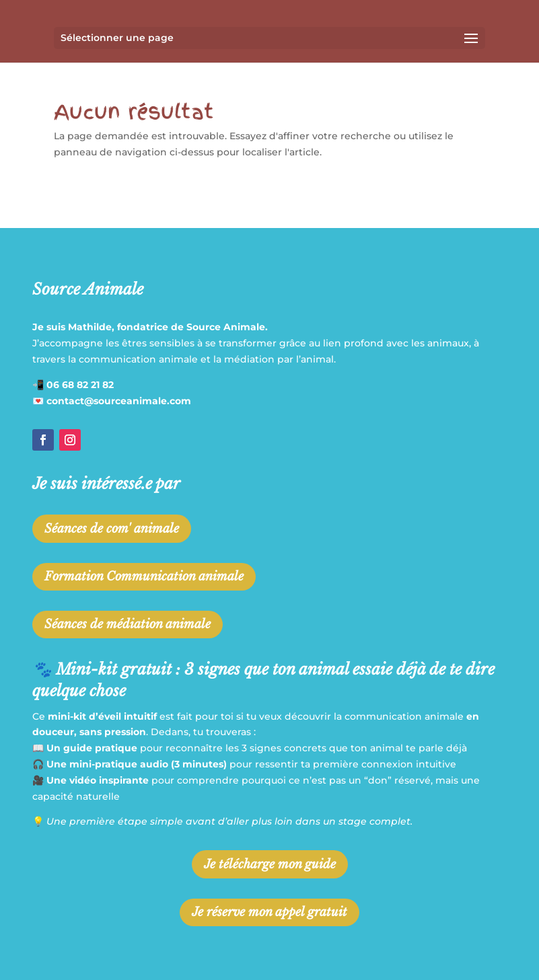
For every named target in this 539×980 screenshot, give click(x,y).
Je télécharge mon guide (270, 864)
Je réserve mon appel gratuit (269, 912)
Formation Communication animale (144, 576)
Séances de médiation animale (128, 624)
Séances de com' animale (112, 529)
